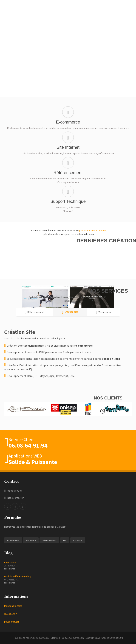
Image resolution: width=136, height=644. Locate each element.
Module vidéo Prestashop (18, 576)
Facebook (78, 540)
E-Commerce (13, 540)
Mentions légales (13, 606)
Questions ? (11, 614)
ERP (65, 540)
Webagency (104, 312)
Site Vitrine (31, 540)
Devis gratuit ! (12, 622)
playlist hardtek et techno (93, 231)
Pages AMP (10, 562)
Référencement (35, 312)
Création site (70, 312)
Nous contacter (16, 498)
